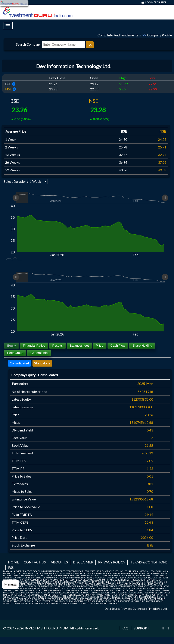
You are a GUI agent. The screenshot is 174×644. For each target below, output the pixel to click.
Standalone (42, 363)
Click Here (113, 603)
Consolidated (19, 363)
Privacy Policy (112, 562)
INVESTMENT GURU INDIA (47, 628)
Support (142, 628)
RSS (11, 567)
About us (59, 562)
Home (13, 562)
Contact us (35, 562)
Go (90, 45)
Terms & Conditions (149, 562)
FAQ (125, 628)
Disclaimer (83, 562)
